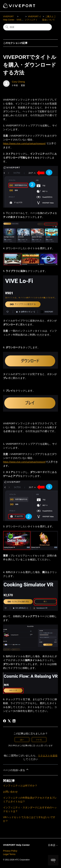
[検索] (27, 27)
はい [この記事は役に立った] (22, 740)
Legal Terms (9, 854)
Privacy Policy (10, 851)
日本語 (53, 845)
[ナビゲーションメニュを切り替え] (52, 6)
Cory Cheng (18, 82)
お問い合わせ (10, 792)
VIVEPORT (22, 20)
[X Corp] (9, 721)
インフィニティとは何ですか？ (20, 786)
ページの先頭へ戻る (16, 770)
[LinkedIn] (14, 721)
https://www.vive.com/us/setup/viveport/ (24, 143)
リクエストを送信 (48, 756)
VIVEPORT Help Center (16, 845)
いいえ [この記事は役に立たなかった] (39, 740)
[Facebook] (5, 721)
